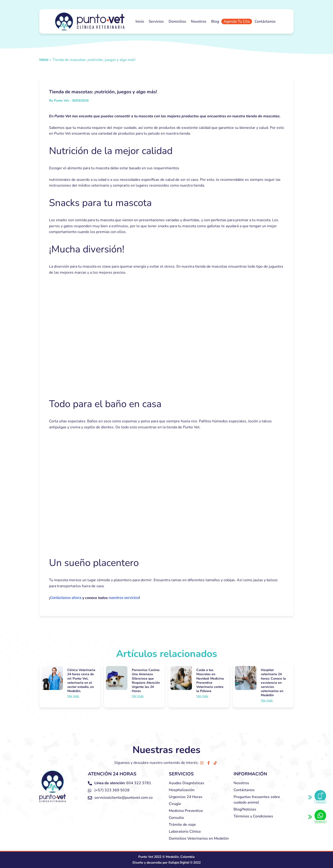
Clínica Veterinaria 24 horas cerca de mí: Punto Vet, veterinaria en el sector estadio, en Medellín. (81, 680)
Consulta (176, 818)
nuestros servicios (124, 598)
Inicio (140, 21)
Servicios (156, 21)
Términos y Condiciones (253, 816)
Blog (215, 21)
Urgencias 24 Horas (186, 797)
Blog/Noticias (245, 809)
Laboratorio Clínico (185, 832)
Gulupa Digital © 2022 (185, 862)
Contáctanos (265, 21)
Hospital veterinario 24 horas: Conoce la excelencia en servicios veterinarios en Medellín (273, 683)
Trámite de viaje (182, 825)
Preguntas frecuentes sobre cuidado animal (257, 800)
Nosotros (199, 21)
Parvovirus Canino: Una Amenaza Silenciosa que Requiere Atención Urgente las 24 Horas (146, 680)
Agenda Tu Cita (237, 21)
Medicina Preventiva (186, 811)
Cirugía (175, 804)
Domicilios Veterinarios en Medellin (199, 838)
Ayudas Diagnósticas (187, 783)
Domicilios (177, 21)
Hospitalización (182, 790)
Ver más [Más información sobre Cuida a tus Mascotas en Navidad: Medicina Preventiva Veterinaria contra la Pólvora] (202, 696)
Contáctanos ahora (66, 598)
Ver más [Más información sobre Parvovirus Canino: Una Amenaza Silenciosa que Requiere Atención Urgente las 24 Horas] (138, 696)
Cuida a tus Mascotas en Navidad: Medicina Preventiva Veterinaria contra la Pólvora (210, 680)
